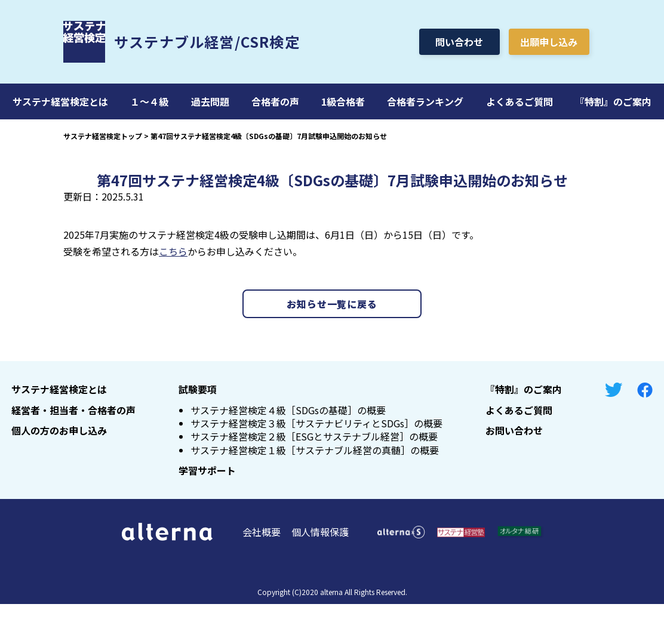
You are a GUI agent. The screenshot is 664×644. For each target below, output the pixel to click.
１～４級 (149, 101)
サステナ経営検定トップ (103, 136)
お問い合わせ (514, 430)
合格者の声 (275, 101)
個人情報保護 (320, 532)
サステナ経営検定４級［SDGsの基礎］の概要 (288, 410)
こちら (173, 251)
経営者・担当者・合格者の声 (73, 410)
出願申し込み (549, 42)
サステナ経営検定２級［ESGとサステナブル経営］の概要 (314, 436)
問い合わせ (459, 42)
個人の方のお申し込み (59, 430)
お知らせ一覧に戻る (332, 304)
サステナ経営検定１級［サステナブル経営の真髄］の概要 (315, 450)
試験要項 (198, 389)
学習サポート (207, 470)
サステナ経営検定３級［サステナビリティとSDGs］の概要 (316, 423)
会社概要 (262, 532)
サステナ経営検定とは (60, 101)
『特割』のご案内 (613, 101)
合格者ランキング (425, 101)
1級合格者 (343, 101)
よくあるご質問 (519, 101)
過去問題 (210, 101)
